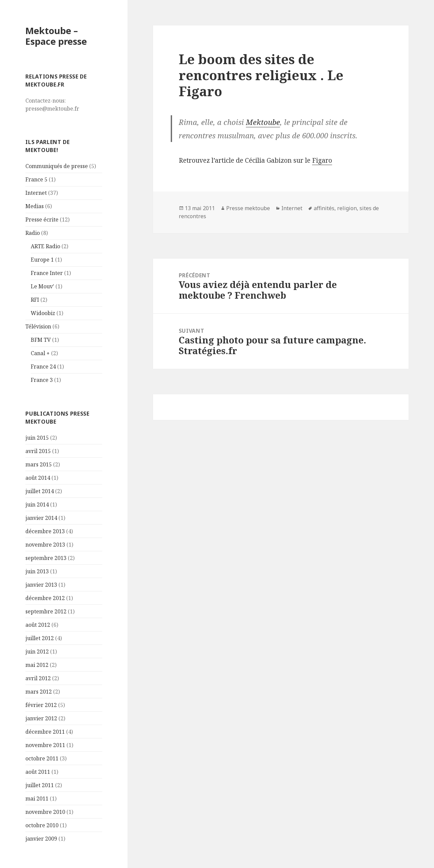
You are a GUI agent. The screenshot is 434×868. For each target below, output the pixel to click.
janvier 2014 (41, 518)
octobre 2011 (42, 758)
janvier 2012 (41, 718)
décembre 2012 (45, 598)
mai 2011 (37, 799)
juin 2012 (37, 652)
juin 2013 (37, 571)
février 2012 (41, 705)
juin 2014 (37, 504)
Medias (35, 206)
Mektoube (263, 122)
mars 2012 (39, 692)
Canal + (40, 353)
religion (347, 208)
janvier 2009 (41, 839)
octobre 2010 (42, 825)
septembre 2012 (46, 611)
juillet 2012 (40, 638)
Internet (36, 193)
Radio (33, 233)
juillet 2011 (40, 785)
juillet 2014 (40, 491)
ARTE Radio (45, 246)
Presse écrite (42, 220)
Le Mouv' (42, 286)
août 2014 (38, 478)
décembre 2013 (45, 531)
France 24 (43, 367)
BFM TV (41, 340)
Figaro (322, 160)
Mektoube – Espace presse (56, 36)
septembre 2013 (46, 558)
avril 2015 (38, 451)
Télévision (38, 326)
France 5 (36, 179)
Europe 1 (42, 260)
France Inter (47, 273)
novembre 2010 (45, 812)
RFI (35, 300)
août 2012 (38, 625)
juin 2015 (37, 438)
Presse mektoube (248, 208)
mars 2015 (39, 464)
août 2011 (38, 772)
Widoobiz (43, 313)
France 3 (42, 380)
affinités (324, 208)
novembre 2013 (45, 545)
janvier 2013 (41, 585)
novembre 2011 (45, 745)
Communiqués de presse (57, 166)
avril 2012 (38, 678)
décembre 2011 (45, 732)
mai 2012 (37, 665)
